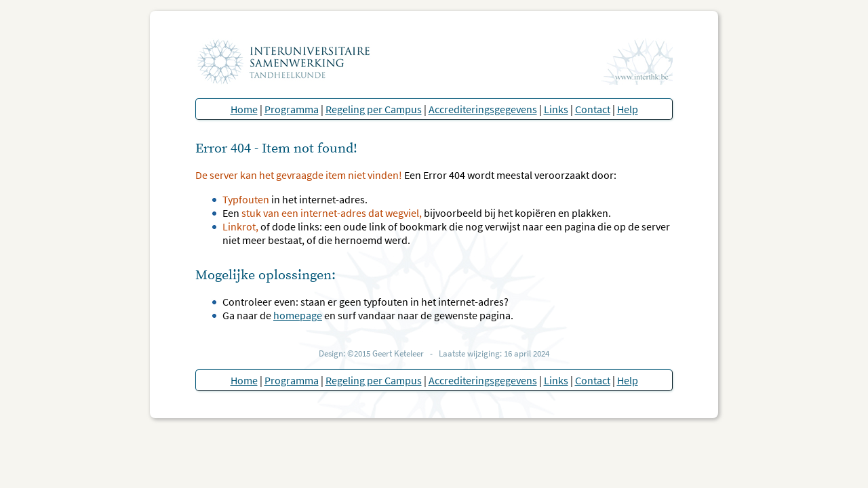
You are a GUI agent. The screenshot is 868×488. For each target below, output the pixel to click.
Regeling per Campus (374, 109)
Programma (292, 109)
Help (628, 109)
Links (556, 109)
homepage (298, 315)
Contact (593, 109)
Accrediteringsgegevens (483, 109)
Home (244, 109)
